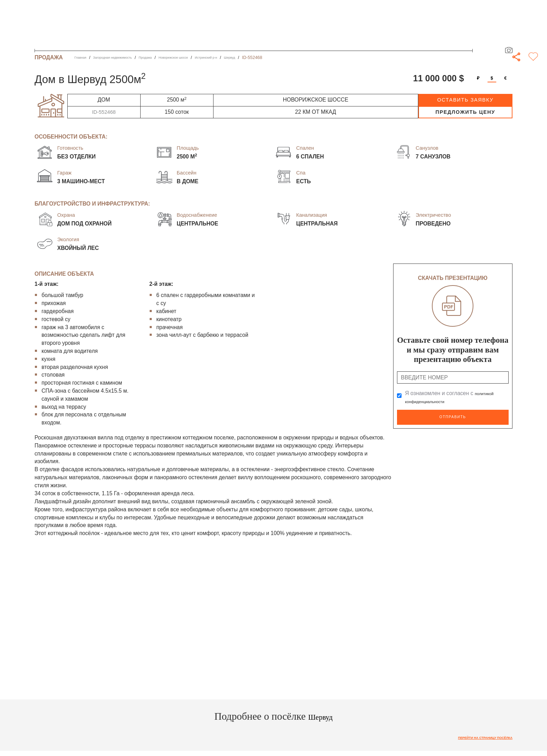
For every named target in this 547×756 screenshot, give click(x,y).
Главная (83, 58)
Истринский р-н (246, 58)
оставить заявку (465, 100)
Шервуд (276, 58)
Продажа (167, 58)
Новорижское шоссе (204, 58)
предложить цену (465, 112)
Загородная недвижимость (125, 58)
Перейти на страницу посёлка (475, 739)
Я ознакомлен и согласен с (453, 397)
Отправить (453, 416)
